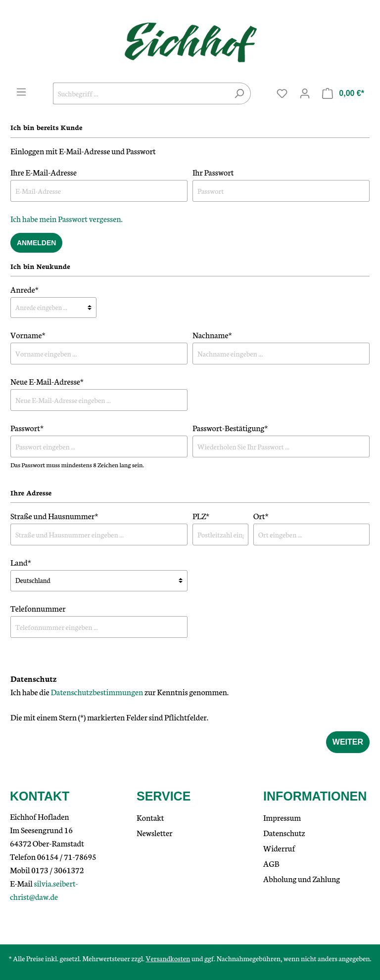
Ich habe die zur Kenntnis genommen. (119, 691)
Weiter (348, 742)
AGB (271, 863)
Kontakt (150, 817)
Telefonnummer (38, 608)
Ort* (261, 515)
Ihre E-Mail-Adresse (44, 172)
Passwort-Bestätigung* (230, 427)
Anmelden (36, 243)
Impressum (282, 817)
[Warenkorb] (343, 93)
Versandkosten (168, 958)
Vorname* (28, 334)
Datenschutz (284, 832)
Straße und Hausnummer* (54, 515)
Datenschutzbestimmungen (97, 691)
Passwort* (27, 427)
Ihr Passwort (213, 172)
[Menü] (21, 92)
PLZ (201, 515)
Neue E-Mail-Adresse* (47, 381)
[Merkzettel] (282, 93)
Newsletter (155, 832)
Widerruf (279, 848)
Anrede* (24, 289)
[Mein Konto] (305, 93)
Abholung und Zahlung (302, 878)
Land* (21, 562)
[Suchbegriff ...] (141, 93)
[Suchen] (239, 93)
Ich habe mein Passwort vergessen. (67, 218)
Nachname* (212, 334)
